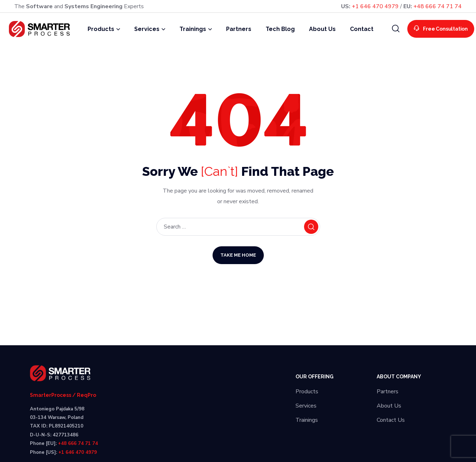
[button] (396, 29)
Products (307, 392)
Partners (388, 392)
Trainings (307, 420)
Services (306, 406)
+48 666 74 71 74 (438, 6)
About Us (389, 406)
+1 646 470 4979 (375, 6)
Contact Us (391, 420)
